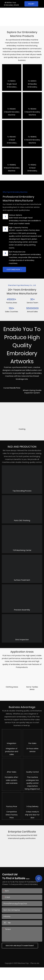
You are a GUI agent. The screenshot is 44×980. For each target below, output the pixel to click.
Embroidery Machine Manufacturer (11, 19)
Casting (22, 429)
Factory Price (12, 817)
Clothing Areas (12, 687)
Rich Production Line (17, 252)
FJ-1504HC (12, 137)
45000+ (11, 299)
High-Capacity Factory (18, 227)
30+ (33, 299)
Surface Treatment (22, 580)
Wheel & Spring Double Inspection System (32, 392)
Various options (15, 215)
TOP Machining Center (22, 550)
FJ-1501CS (12, 81)
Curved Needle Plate (12, 388)
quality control (32, 778)
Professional (10, 11)
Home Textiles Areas (32, 688)
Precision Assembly (22, 610)
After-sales (12, 778)
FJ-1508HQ (12, 165)
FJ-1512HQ (32, 165)
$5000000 (32, 308)
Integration (12, 745)
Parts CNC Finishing (22, 520)
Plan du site (35, 976)
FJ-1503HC (32, 109)
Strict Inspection (22, 640)
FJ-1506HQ (32, 137)
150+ (12, 308)
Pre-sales (32, 745)
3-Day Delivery (32, 817)
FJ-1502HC (12, 109)
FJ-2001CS (32, 81)
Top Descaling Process (22, 491)
